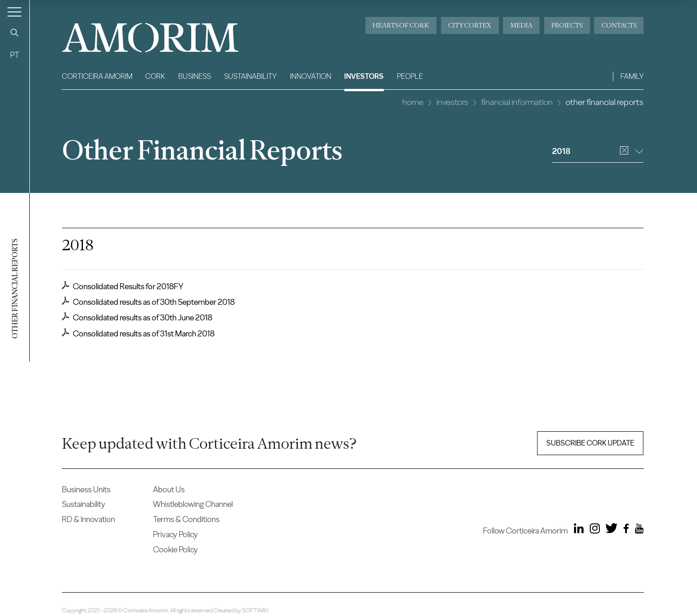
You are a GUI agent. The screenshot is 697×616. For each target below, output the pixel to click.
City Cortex (470, 25)
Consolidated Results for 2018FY (123, 286)
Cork (155, 76)
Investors (364, 76)
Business (195, 76)
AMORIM (135, 34)
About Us (169, 489)
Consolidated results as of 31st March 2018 (138, 333)
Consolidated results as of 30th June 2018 (137, 317)
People (410, 76)
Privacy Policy (176, 534)
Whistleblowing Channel (193, 504)
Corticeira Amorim (97, 76)
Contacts (619, 25)
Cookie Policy (176, 549)
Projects (567, 25)
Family (632, 76)
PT (15, 55)
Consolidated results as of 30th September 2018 (148, 302)
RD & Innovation (88, 519)
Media (521, 25)
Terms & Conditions (186, 519)
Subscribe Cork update (590, 443)
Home (413, 102)
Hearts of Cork (401, 25)
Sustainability (250, 76)
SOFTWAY (255, 610)
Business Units (86, 489)
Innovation (311, 76)
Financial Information (517, 102)
